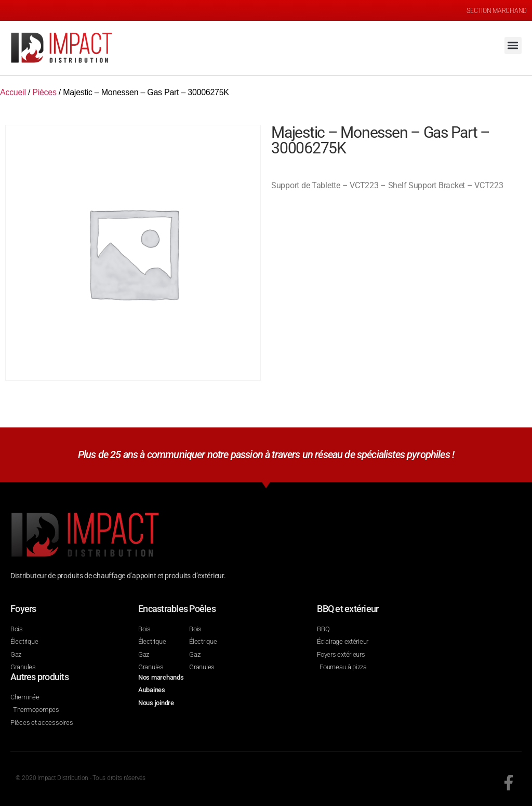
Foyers (23, 609)
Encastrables (163, 609)
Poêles (202, 609)
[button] (513, 45)
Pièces (44, 92)
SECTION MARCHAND (497, 10)
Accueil (13, 92)
